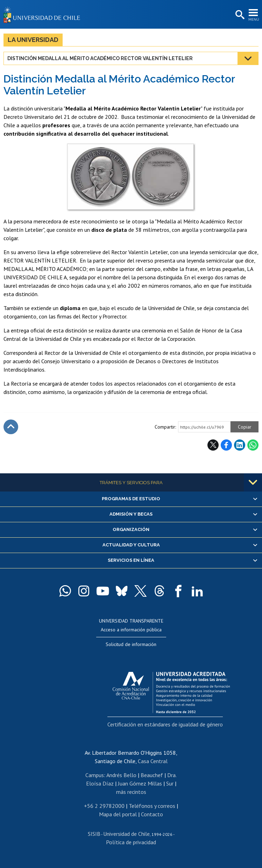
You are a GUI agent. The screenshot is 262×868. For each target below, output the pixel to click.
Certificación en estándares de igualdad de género (165, 724)
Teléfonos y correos (152, 806)
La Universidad (33, 40)
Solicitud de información (131, 644)
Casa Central (153, 761)
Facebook (226, 445)
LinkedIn (240, 445)
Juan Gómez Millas (140, 783)
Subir (11, 427)
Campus (95, 775)
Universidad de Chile (126, 834)
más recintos (131, 792)
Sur (170, 783)
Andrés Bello (121, 775)
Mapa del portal (118, 814)
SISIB (94, 834)
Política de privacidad (131, 842)
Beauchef (152, 775)
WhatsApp (253, 445)
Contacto (152, 814)
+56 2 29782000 (104, 806)
